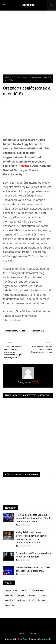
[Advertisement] (28, 45)
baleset (24, 590)
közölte (25, 166)
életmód (41, 600)
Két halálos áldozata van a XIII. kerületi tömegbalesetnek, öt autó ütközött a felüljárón (34, 518)
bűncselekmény (19, 77)
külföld (32, 595)
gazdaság (21, 595)
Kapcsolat (34, 634)
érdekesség (10, 605)
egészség (9, 595)
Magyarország (38, 331)
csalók (25, 331)
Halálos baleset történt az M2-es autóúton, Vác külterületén (33, 569)
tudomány (9, 600)
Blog (25, 639)
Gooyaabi (47, 639)
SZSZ (35, 382)
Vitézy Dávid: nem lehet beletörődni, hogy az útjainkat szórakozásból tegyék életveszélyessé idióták (32, 537)
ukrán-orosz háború (25, 600)
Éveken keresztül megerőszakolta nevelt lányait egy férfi (34, 555)
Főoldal (8, 77)
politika (42, 595)
